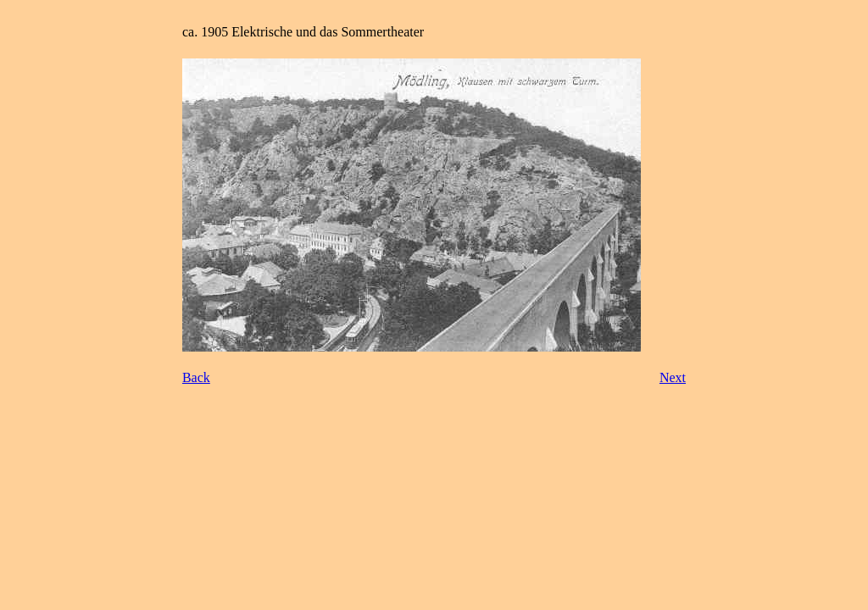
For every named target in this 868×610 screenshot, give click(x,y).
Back (196, 377)
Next (673, 377)
